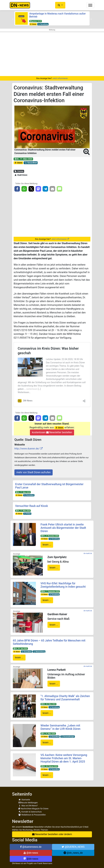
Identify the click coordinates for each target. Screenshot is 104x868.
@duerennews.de (31, 847)
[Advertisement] (52, 54)
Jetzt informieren (60, 78)
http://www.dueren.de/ (27, 449)
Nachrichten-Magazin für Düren (33, 809)
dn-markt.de (88, 553)
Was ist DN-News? (28, 806)
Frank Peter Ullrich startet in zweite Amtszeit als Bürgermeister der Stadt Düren (63, 528)
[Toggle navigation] (90, 5)
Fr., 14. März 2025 (48, 733)
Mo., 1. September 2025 (50, 591)
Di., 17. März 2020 (23, 159)
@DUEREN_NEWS (73, 847)
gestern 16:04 (36, 21)
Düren (33, 24)
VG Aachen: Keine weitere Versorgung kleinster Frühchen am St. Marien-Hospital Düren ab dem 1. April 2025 (64, 758)
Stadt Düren (21, 175)
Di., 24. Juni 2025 (20, 648)
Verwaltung (43, 24)
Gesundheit (31, 163)
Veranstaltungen (68, 736)
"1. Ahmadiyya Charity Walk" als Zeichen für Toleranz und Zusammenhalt (65, 698)
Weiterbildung (39, 652)
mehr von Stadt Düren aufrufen (34, 472)
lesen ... (47, 545)
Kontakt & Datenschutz (30, 812)
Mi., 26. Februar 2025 (49, 766)
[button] (60, 5)
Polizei (27, 514)
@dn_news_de (73, 853)
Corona (19, 171)
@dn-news (31, 853)
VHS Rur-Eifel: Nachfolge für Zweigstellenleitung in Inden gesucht (63, 585)
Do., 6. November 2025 (50, 536)
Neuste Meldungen (28, 803)
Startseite (24, 800)
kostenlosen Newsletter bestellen (52, 432)
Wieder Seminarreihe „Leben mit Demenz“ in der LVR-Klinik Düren (61, 727)
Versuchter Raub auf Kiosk (32, 506)
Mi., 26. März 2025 (48, 704)
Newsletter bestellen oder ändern (52, 834)
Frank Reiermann (45, 863)
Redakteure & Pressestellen (32, 815)
